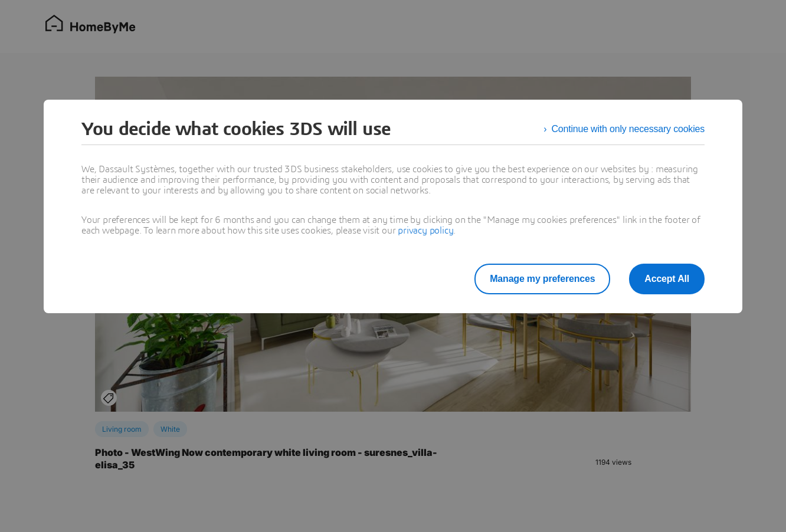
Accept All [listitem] (667, 279)
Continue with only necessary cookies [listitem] (628, 129)
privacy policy (425, 231)
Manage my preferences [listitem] (542, 279)
